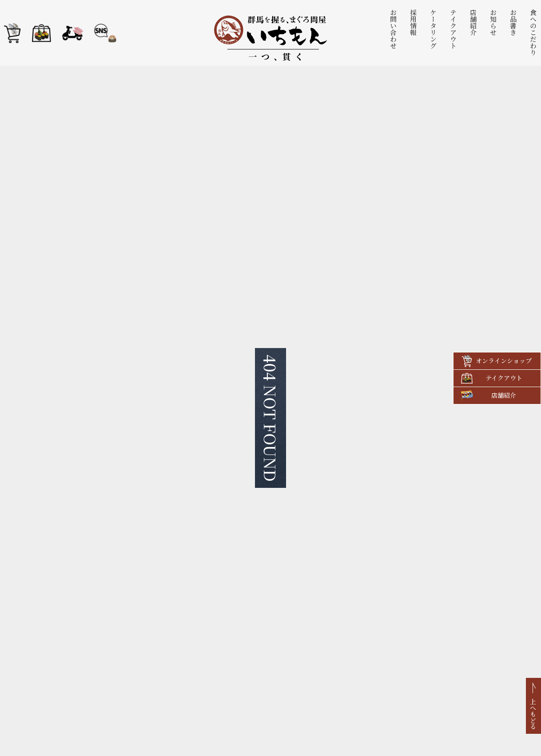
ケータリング (434, 29)
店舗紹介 (474, 22)
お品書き (514, 22)
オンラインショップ (504, 360)
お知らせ (494, 22)
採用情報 (414, 22)
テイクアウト (454, 29)
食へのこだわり (534, 32)
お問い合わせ (394, 29)
